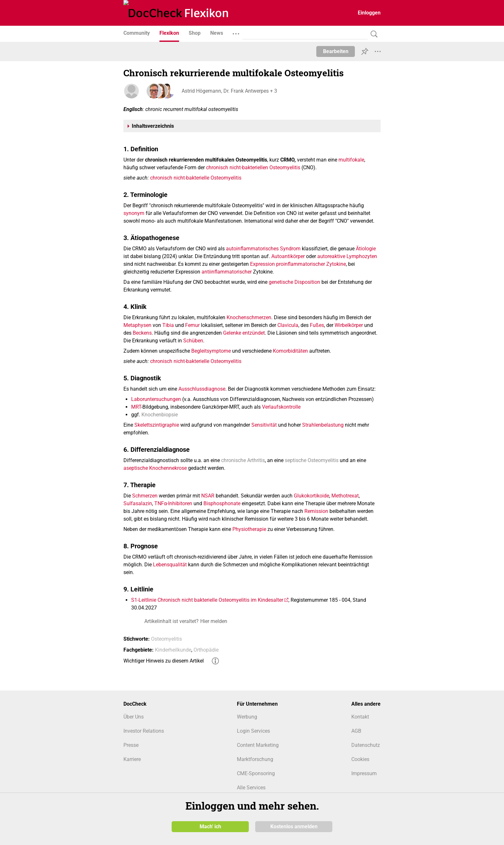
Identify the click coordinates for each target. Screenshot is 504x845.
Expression (262, 264)
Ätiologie (366, 249)
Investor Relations (144, 731)
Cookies (360, 759)
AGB (356, 731)
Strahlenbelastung (323, 425)
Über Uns (134, 717)
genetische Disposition (294, 282)
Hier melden (214, 621)
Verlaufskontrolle (281, 407)
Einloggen (369, 13)
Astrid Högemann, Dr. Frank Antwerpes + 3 (229, 91)
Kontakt (360, 717)
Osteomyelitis (166, 639)
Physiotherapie (249, 529)
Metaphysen (137, 325)
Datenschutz (366, 745)
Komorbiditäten (290, 351)
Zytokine (336, 264)
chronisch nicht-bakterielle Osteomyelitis (196, 178)
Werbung (247, 717)
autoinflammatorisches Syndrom (263, 249)
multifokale (351, 160)
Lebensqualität (170, 565)
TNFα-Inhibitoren (173, 503)
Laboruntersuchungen (156, 399)
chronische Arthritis (243, 460)
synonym (134, 213)
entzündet (254, 333)
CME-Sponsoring (256, 773)
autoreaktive (331, 256)
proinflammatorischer (301, 264)
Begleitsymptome (211, 351)
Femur (192, 325)
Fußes (317, 325)
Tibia (168, 325)
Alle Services (251, 788)
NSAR (208, 496)
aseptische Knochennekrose (155, 468)
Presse (131, 745)
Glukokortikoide (311, 496)
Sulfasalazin (138, 503)
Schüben (193, 341)
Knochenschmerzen (249, 317)
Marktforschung (255, 759)
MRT (136, 407)
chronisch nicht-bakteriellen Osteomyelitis (253, 167)
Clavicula (288, 325)
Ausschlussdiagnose (202, 389)
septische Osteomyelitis (312, 460)
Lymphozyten (362, 256)
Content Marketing (258, 745)
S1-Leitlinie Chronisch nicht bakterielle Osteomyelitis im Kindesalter (207, 600)
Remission (316, 511)
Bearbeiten (336, 51)
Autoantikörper (288, 256)
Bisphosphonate (222, 503)
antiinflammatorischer (227, 272)
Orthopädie (206, 650)
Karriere (132, 759)
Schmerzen (145, 496)
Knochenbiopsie (160, 415)
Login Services (253, 731)
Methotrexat (345, 496)
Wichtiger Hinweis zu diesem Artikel (164, 661)
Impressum (364, 773)
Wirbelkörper (349, 325)
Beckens (142, 333)
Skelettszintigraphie (157, 425)
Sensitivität (264, 425)
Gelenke (232, 333)
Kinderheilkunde (173, 650)
